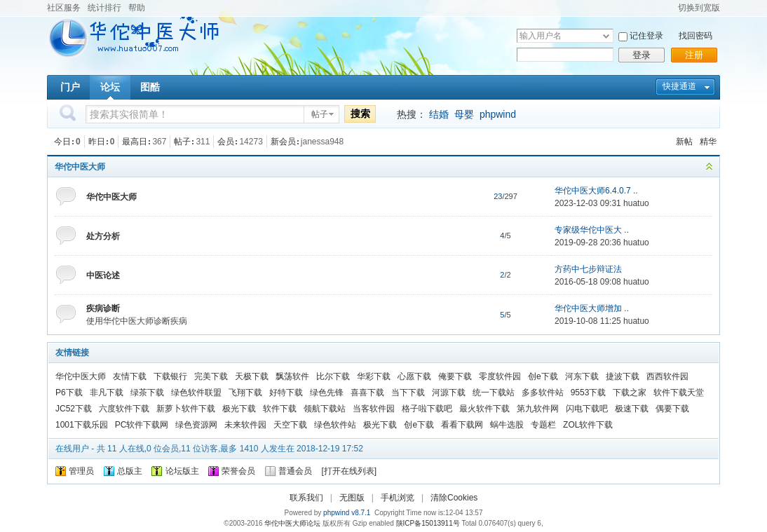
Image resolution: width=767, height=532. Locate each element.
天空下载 (290, 425)
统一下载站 (494, 393)
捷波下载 (623, 376)
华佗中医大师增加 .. (592, 308)
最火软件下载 (484, 409)
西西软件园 (667, 376)
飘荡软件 (292, 376)
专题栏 (543, 425)
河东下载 (582, 376)
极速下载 (632, 409)
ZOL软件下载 (588, 425)
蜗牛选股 (507, 425)
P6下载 (69, 393)
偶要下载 (672, 409)
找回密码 (695, 36)
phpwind (498, 114)
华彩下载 (374, 376)
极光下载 (239, 409)
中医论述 (103, 275)
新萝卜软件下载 (186, 409)
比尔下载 (333, 376)
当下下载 (408, 393)
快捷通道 (679, 86)
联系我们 (306, 498)
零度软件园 (500, 376)
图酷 (150, 87)
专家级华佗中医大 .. (592, 230)
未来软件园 (245, 425)
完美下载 (211, 376)
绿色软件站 (335, 425)
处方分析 (103, 236)
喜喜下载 (367, 393)
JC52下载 (74, 409)
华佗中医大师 (80, 167)
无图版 (352, 498)
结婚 (439, 114)
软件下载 (280, 409)
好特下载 (286, 393)
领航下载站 (325, 409)
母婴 (464, 114)
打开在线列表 (349, 471)
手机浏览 (398, 498)
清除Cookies (454, 498)
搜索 (360, 114)
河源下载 (449, 393)
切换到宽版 (699, 8)
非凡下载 (107, 393)
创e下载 (543, 376)
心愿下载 (414, 376)
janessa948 (322, 142)
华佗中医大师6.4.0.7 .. (596, 191)
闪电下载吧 (587, 409)
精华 (708, 142)
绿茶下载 (147, 393)
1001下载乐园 (82, 425)
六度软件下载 (124, 409)
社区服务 (64, 8)
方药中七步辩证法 (588, 269)
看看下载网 (462, 425)
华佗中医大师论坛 (292, 523)
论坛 (110, 87)
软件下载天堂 (679, 393)
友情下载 (130, 376)
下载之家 (630, 393)
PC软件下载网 (142, 425)
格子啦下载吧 (427, 409)
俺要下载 (455, 376)
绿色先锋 (327, 393)
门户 (70, 87)
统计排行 (104, 8)
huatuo (636, 203)
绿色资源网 (196, 425)
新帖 (684, 142)
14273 (251, 142)
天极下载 (252, 376)
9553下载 (589, 393)
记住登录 (646, 36)
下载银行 (170, 376)
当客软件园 (374, 409)
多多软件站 (543, 393)
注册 (694, 55)
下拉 (606, 36)
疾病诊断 (103, 308)
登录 (642, 55)
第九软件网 (538, 409)
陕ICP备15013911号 (428, 523)
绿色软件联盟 (196, 393)
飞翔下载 (245, 393)
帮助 (137, 8)
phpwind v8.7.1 (347, 513)
